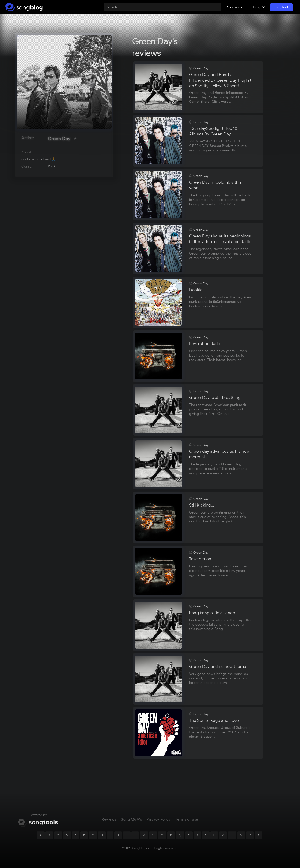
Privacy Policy (158, 822)
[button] (235, 7)
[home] (24, 7)
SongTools (281, 7)
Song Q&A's (131, 822)
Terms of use (187, 822)
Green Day (59, 139)
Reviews (109, 822)
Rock (52, 166)
